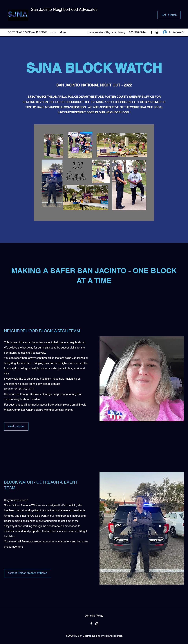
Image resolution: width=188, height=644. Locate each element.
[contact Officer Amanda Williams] (28, 573)
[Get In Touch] (169, 15)
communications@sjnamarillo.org (106, 32)
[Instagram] (157, 32)
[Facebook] (151, 32)
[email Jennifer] (16, 426)
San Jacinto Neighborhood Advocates (64, 9)
